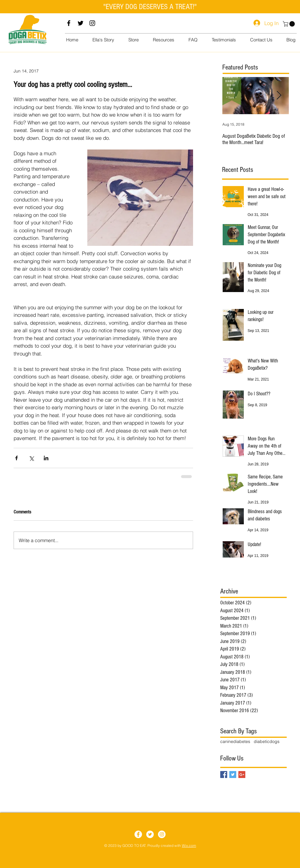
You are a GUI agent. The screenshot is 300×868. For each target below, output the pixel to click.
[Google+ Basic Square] (242, 775)
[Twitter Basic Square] (233, 775)
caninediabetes (235, 741)
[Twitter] (81, 23)
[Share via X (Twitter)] (31, 458)
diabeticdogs (267, 741)
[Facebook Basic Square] (224, 775)
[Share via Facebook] (16, 458)
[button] (289, 24)
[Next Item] (279, 96)
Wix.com (189, 845)
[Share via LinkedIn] (46, 458)
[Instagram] (92, 23)
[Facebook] (69, 23)
